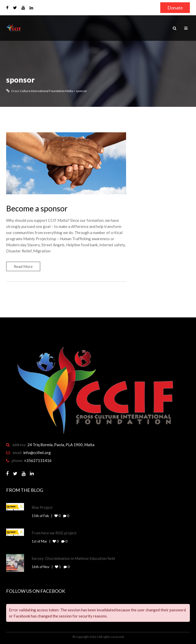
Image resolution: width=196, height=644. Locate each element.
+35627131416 (38, 460)
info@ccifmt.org (37, 453)
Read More (23, 266)
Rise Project (42, 507)
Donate (175, 8)
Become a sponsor (37, 208)
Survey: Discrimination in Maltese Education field (73, 558)
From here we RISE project (54, 533)
